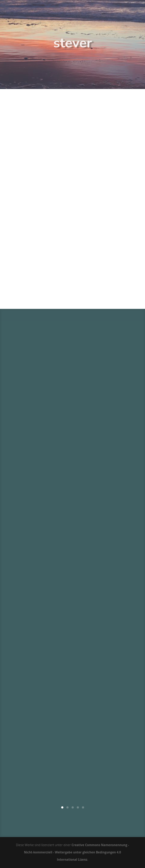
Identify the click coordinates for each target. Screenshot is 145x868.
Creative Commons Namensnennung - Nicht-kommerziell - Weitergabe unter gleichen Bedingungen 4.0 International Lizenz (77, 852)
